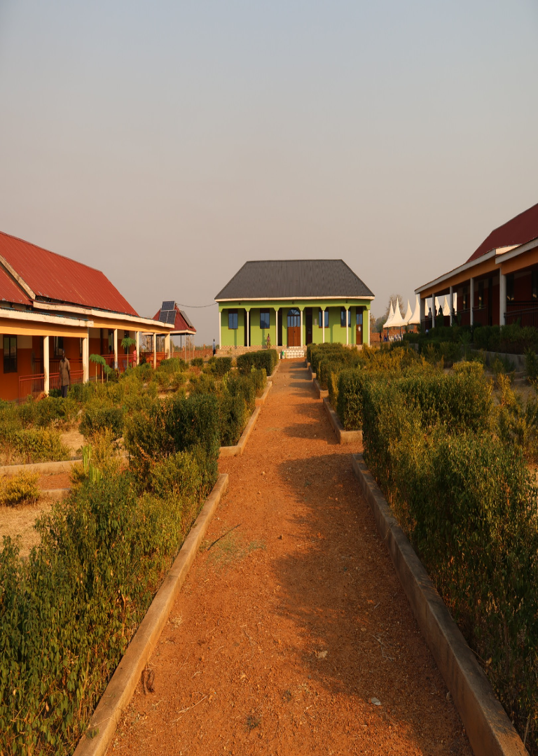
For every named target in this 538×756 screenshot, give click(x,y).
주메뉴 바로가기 (0, 0)
